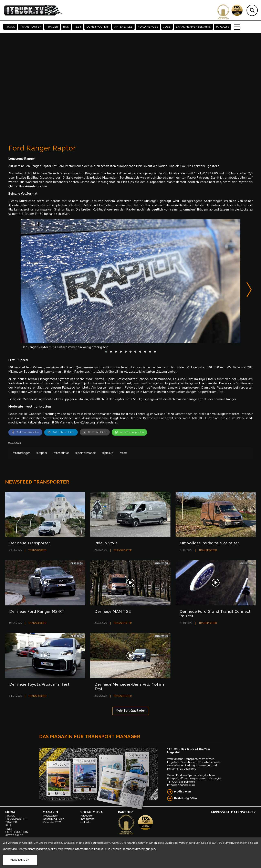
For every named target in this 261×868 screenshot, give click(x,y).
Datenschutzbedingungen (138, 849)
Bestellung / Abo (186, 799)
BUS (66, 27)
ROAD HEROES (148, 27)
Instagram (87, 820)
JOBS (167, 27)
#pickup (108, 454)
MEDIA (10, 813)
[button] (106, 352)
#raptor (42, 454)
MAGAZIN (222, 27)
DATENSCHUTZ (243, 813)
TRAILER (52, 27)
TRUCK (10, 27)
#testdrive (61, 454)
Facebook (87, 816)
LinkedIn (86, 823)
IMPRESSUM (220, 813)
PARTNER (125, 813)
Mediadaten (182, 792)
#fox (123, 454)
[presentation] (249, 290)
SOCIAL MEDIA (92, 813)
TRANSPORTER (31, 27)
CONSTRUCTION (98, 27)
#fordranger (21, 454)
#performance (85, 454)
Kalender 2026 (52, 823)
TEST (78, 27)
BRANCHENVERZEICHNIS (193, 27)
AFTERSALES (123, 27)
